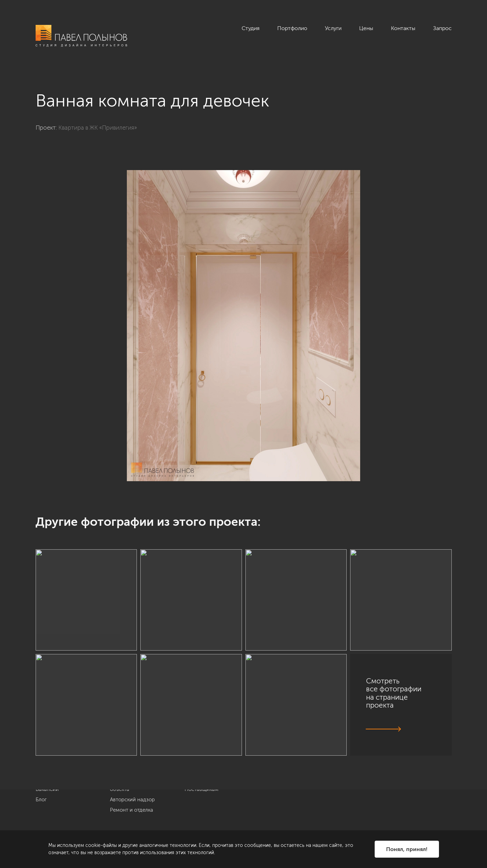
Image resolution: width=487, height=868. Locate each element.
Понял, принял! (407, 849)
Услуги (333, 28)
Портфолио (292, 28)
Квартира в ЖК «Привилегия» (98, 128)
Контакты (403, 28)
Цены (366, 28)
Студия (251, 28)
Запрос (442, 28)
